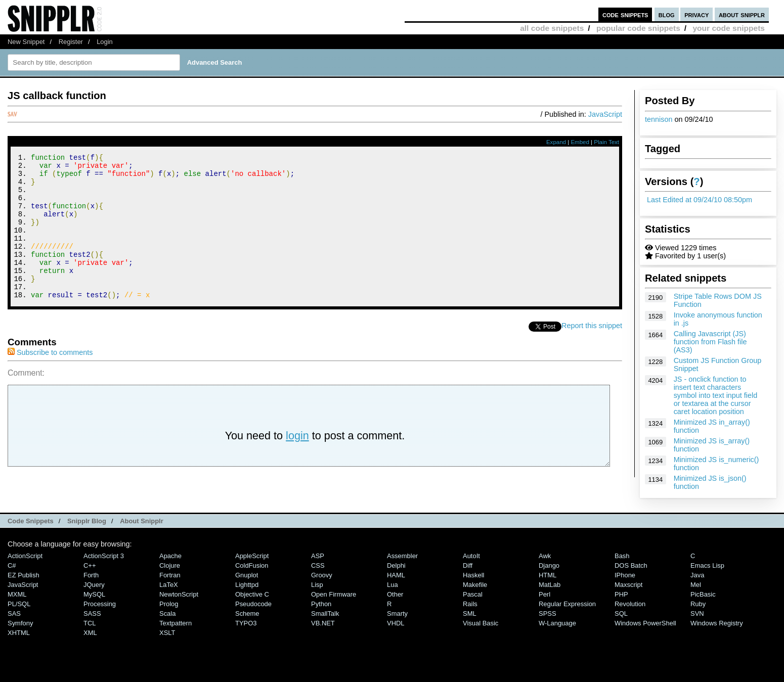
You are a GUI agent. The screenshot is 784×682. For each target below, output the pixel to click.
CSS (318, 577)
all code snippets (552, 28)
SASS (92, 625)
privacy (696, 14)
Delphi (396, 577)
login (297, 463)
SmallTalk (325, 625)
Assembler (402, 567)
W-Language (557, 634)
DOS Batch (631, 577)
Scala (167, 625)
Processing (100, 615)
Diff (468, 577)
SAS (14, 625)
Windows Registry (717, 634)
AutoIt (471, 567)
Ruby (698, 615)
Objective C (252, 605)
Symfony (20, 634)
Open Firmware (334, 605)
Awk (545, 567)
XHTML (19, 644)
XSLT (167, 644)
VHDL (396, 634)
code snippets (625, 14)
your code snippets (729, 28)
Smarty (397, 625)
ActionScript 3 (104, 567)
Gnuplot (247, 586)
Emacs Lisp (707, 577)
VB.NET (323, 634)
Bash (622, 567)
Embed (580, 142)
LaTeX (169, 596)
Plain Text (606, 142)
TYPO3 (246, 634)
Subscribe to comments (50, 380)
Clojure (170, 577)
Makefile (475, 596)
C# (12, 577)
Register (71, 42)
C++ (90, 577)
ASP (318, 567)
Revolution (630, 615)
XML (90, 644)
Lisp (317, 596)
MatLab (550, 596)
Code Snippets (31, 532)
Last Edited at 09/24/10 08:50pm (700, 200)
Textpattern (176, 634)
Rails (470, 615)
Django (549, 577)
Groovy (322, 586)
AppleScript (252, 567)
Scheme (247, 625)
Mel (696, 596)
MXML (17, 605)
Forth (91, 586)
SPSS (548, 625)
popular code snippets (638, 28)
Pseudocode (253, 615)
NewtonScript (179, 605)
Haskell (473, 586)
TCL (90, 634)
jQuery (94, 596)
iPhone (625, 586)
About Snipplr (142, 532)
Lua (393, 596)
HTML (548, 586)
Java (697, 586)
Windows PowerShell (645, 634)
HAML (396, 586)
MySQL (94, 605)
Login (105, 42)
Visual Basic (481, 634)
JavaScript (605, 114)
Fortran (170, 586)
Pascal (473, 605)
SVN (697, 625)
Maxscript (628, 596)
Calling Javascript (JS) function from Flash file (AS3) (710, 342)
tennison (659, 119)
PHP (621, 605)
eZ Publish (24, 586)
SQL (621, 625)
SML (470, 625)
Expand (556, 142)
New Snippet (26, 42)
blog (667, 14)
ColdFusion (252, 577)
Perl (545, 605)
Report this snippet (592, 353)
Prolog (169, 615)
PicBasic (703, 605)
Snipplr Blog (87, 532)
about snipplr (742, 14)
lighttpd (247, 596)
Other (395, 605)
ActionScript (25, 567)
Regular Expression (567, 615)
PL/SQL (19, 615)
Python (321, 615)
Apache (170, 567)
